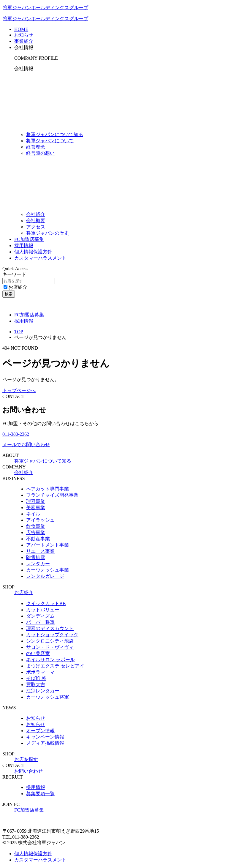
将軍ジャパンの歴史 (47, 233)
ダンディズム (40, 616)
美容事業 (36, 508)
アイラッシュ (40, 520)
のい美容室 (38, 653)
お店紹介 (15, 287)
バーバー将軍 (40, 622)
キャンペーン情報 (45, 737)
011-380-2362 (16, 434)
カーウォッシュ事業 (47, 570)
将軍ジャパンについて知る (55, 134)
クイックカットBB (46, 603)
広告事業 (36, 532)
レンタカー (38, 564)
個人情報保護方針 (33, 252)
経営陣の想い (40, 153)
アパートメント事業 (47, 545)
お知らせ (36, 718)
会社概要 (36, 221)
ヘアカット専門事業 (47, 489)
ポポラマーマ (40, 672)
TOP (19, 332)
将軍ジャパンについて (50, 141)
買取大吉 (36, 685)
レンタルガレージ (45, 576)
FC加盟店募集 (29, 239)
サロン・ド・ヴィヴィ (50, 647)
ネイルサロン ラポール (50, 660)
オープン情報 (40, 731)
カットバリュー (43, 610)
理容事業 (36, 501)
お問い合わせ (28, 771)
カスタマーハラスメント (40, 258)
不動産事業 (38, 539)
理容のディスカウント (50, 628)
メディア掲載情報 (45, 743)
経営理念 (36, 147)
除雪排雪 (36, 557)
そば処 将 (36, 678)
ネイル (33, 514)
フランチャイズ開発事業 (52, 495)
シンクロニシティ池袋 (50, 641)
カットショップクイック (52, 635)
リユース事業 (40, 551)
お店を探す (26, 759)
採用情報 (24, 246)
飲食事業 (36, 526)
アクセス (36, 227)
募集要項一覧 (40, 794)
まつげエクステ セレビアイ (55, 666)
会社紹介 (36, 214)
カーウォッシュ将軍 (47, 697)
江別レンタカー (43, 691)
